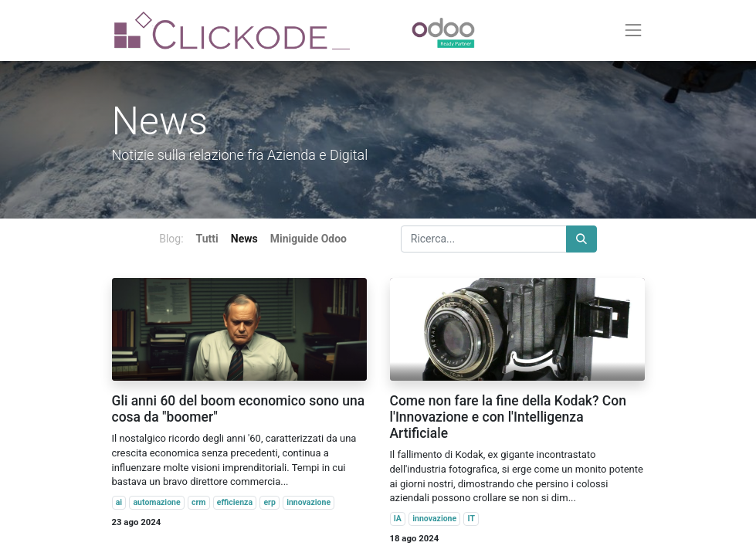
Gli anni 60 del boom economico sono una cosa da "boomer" (239, 409)
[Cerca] (581, 239)
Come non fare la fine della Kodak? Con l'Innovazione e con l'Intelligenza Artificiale (508, 417)
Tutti (207, 239)
